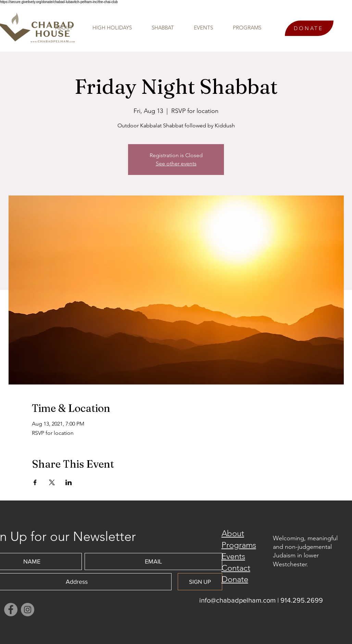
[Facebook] (11, 610)
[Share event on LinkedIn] (69, 482)
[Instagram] (28, 610)
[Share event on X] (52, 482)
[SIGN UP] (200, 582)
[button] (242, 28)
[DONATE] (309, 28)
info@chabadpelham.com (237, 600)
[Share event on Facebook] (35, 482)
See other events (176, 163)
